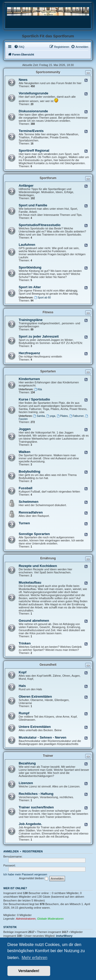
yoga (51, 416)
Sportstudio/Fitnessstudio (40, 225)
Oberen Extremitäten (35, 697)
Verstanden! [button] (29, 971)
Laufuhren (27, 245)
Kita (38, 389)
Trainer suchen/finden (36, 807)
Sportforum (48, 178)
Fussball (26, 488)
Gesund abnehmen (34, 621)
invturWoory (64, 936)
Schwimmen (29, 502)
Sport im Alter (30, 287)
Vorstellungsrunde (34, 93)
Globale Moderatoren (50, 919)
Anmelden (11, 851)
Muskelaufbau (30, 582)
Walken (25, 452)
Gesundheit (48, 665)
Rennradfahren (31, 512)
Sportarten (48, 371)
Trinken (25, 643)
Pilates (62, 416)
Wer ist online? (15, 888)
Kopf (23, 672)
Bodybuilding (29, 471)
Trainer (48, 756)
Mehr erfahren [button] (34, 958)
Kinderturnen (29, 379)
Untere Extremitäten (35, 727)
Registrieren (33, 851)
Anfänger (26, 186)
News (23, 80)
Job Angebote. (30, 824)
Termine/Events (31, 131)
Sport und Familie (33, 205)
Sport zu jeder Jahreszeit (39, 336)
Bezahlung (27, 763)
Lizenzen (26, 783)
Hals (22, 686)
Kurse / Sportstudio (34, 399)
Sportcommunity (48, 72)
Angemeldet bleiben (33, 878)
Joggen (25, 429)
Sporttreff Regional (34, 151)
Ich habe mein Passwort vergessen (25, 874)
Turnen (24, 523)
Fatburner (77, 416)
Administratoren (26, 919)
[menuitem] (19, 47)
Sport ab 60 (43, 298)
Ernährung (48, 558)
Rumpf (24, 713)
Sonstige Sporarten (34, 534)
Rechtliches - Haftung (36, 794)
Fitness (48, 312)
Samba (39, 416)
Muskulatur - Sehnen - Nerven (42, 737)
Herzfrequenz (29, 353)
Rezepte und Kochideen (38, 566)
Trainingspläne (31, 320)
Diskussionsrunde (33, 111)
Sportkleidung (30, 267)
